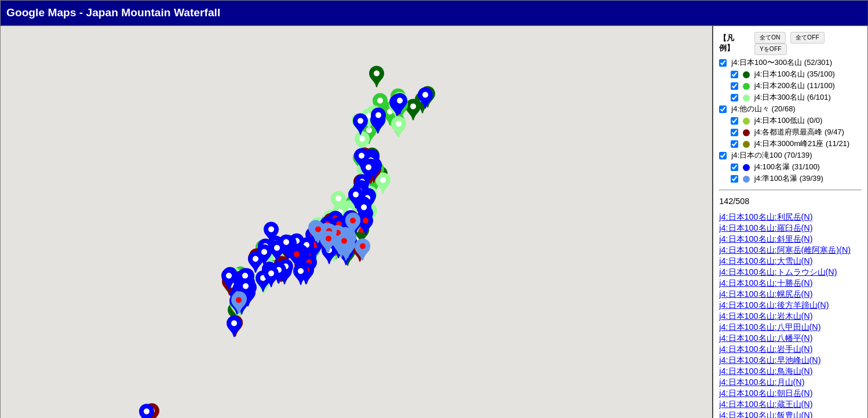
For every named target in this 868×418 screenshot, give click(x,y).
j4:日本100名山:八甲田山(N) (770, 327)
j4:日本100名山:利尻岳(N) (766, 217)
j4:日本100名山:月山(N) (762, 382)
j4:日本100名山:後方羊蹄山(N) (774, 305)
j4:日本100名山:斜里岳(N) (766, 239)
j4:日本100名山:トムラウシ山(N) (778, 272)
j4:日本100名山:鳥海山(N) (766, 371)
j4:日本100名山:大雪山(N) (766, 261)
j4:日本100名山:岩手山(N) (766, 349)
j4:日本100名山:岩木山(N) (766, 316)
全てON (770, 37)
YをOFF (771, 49)
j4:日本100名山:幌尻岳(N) (766, 294)
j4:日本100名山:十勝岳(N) (766, 283)
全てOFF (807, 37)
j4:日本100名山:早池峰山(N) (770, 360)
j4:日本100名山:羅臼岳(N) (766, 228)
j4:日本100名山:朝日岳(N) (766, 393)
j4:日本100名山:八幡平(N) (766, 338)
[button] (377, 77)
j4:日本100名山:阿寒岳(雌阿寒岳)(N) (785, 250)
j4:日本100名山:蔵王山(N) (766, 404)
